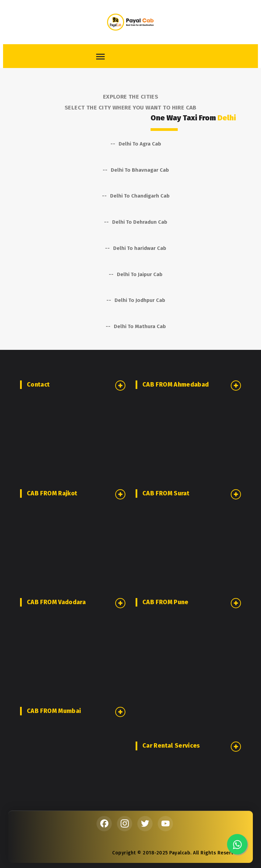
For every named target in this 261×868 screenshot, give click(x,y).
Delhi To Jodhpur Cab (140, 300)
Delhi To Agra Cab (140, 144)
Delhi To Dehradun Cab (140, 222)
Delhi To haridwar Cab (140, 248)
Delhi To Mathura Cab (140, 326)
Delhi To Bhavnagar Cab (140, 170)
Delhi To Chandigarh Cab (140, 196)
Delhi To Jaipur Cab (140, 274)
